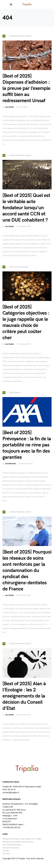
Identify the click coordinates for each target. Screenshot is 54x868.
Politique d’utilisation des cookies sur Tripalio (22, 839)
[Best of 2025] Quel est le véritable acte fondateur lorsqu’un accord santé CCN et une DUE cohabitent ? (26, 208)
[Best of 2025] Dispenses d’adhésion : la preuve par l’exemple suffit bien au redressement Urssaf (26, 88)
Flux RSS (6, 854)
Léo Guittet (10, 107)
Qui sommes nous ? (11, 848)
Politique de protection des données (18, 842)
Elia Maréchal (10, 464)
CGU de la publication (12, 845)
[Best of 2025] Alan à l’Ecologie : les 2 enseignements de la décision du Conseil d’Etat (24, 696)
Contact (6, 851)
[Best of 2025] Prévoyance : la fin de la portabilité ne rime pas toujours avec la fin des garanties (27, 445)
